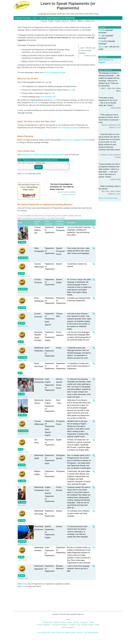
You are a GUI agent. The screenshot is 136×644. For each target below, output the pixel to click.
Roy (21, 557)
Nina (21, 273)
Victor (22, 465)
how (54, 100)
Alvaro (22, 308)
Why (100, 36)
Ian (21, 342)
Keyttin (22, 541)
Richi (21, 323)
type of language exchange (68, 128)
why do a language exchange (54, 72)
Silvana (22, 415)
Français (44, 21)
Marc (21, 575)
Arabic (97, 625)
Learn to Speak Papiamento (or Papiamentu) (57, 18)
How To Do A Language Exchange (75, 140)
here (23, 174)
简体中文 (73, 21)
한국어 (93, 21)
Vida (21, 394)
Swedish (84, 625)
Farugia (22, 357)
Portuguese (63, 625)
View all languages (68, 627)
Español (58, 21)
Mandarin (47, 625)
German (76, 622)
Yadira (22, 481)
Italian (69, 622)
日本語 (87, 21)
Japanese (84, 622)
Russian (72, 625)
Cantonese (55, 625)
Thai (78, 625)
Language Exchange (22, 18)
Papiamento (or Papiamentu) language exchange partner (43, 155)
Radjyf (22, 242)
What (100, 30)
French (63, 622)
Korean (91, 622)
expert (36, 103)
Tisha (22, 520)
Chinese (40, 625)
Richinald (23, 258)
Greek (91, 625)
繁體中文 (81, 21)
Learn (35, 18)
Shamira (23, 289)
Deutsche (65, 21)
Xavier (22, 502)
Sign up (101, 47)
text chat (52, 93)
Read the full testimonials (108, 198)
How (100, 41)
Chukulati (23, 431)
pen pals (71, 90)
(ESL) (50, 622)
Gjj (21, 449)
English (51, 21)
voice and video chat (48, 97)
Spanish (56, 622)
